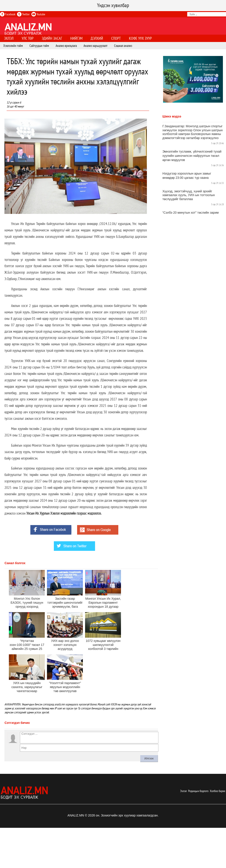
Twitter (23, 14)
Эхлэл (183, 791)
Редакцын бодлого (198, 791)
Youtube (38, 14)
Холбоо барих (218, 791)
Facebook (8, 14)
